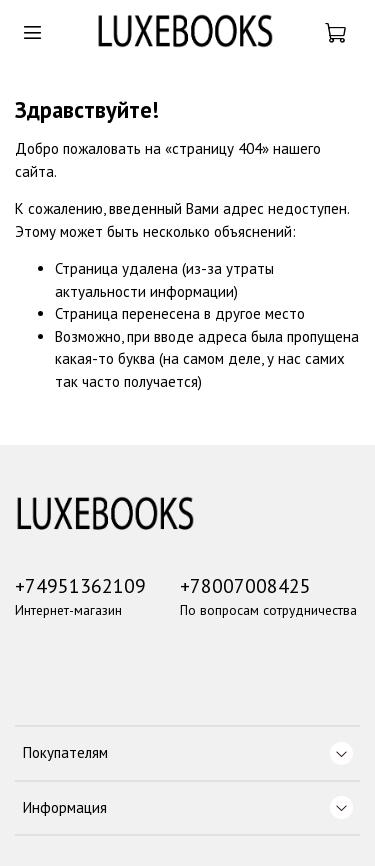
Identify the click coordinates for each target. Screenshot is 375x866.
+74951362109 (80, 585)
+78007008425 (245, 585)
